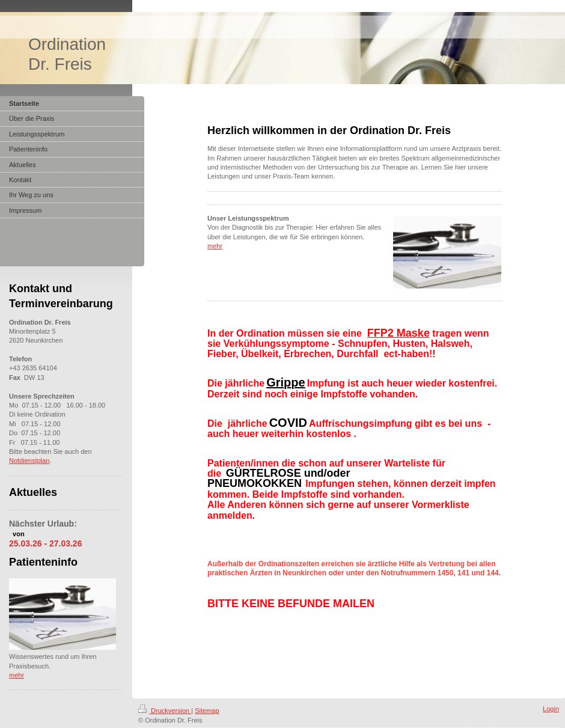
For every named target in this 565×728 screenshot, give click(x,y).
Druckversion (165, 711)
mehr (215, 246)
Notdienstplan (29, 460)
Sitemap (207, 711)
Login (551, 709)
